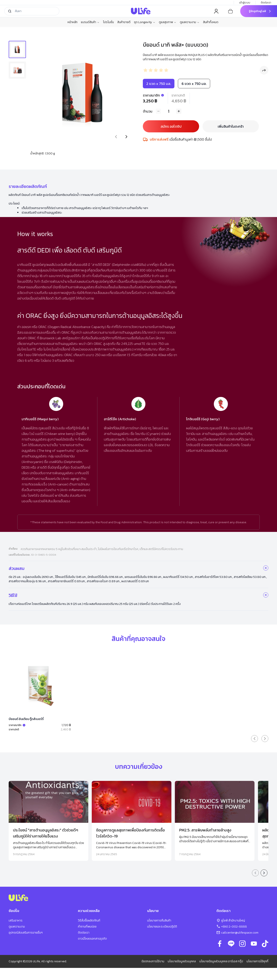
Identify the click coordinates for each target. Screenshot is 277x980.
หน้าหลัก (72, 22)
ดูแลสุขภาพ (168, 22)
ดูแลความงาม (190, 22)
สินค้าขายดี (124, 22)
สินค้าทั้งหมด (211, 22)
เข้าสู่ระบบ (245, 3)
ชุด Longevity (145, 22)
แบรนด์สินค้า (90, 22)
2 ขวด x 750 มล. (159, 84)
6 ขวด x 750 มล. (194, 84)
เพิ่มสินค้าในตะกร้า (231, 126)
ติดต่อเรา (266, 3)
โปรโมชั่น (108, 22)
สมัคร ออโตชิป (171, 126)
